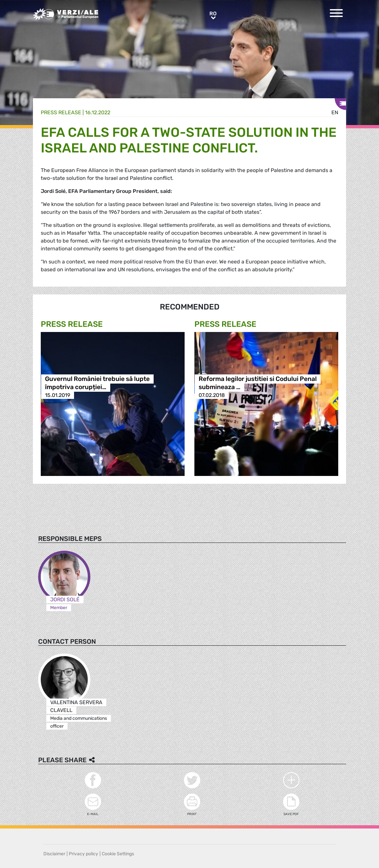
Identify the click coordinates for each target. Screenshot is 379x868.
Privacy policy (83, 854)
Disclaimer (54, 854)
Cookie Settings (118, 854)
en (335, 112)
